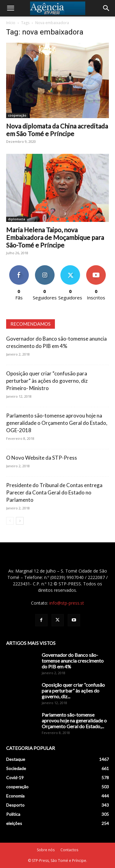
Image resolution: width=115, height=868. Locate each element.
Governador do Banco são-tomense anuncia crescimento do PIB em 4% (73, 661)
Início (11, 23)
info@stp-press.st (67, 603)
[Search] (106, 8)
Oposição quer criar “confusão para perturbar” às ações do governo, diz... (73, 691)
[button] (10, 8)
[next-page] (20, 521)
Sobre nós (46, 850)
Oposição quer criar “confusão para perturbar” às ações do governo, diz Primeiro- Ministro (47, 381)
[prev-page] (10, 521)
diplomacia (17, 219)
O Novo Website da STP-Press (42, 458)
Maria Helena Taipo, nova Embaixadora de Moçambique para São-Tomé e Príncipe (55, 237)
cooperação (17, 115)
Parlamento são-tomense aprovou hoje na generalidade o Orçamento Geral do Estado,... (74, 720)
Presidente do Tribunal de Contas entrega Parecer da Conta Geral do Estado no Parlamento (54, 492)
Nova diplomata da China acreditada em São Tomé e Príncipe (57, 130)
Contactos (69, 850)
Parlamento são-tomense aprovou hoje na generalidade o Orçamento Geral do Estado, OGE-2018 (57, 423)
